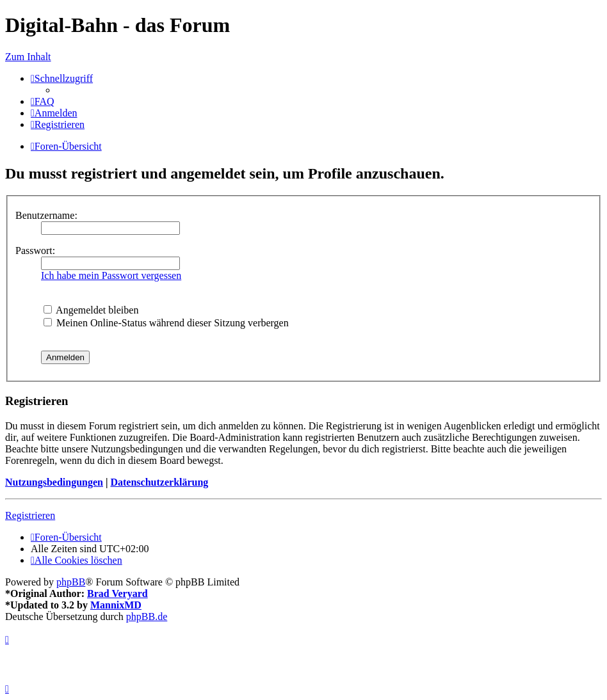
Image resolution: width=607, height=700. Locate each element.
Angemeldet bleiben (91, 310)
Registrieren (30, 515)
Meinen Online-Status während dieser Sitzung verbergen (166, 323)
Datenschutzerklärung (159, 482)
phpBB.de (147, 616)
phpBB (71, 582)
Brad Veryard (117, 593)
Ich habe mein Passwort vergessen (111, 275)
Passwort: (35, 251)
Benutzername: (46, 215)
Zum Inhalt (28, 57)
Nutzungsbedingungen (54, 482)
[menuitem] (43, 101)
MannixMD (116, 605)
